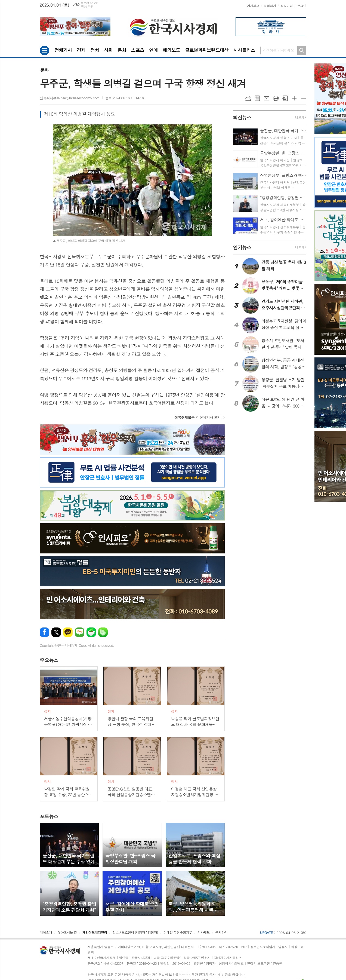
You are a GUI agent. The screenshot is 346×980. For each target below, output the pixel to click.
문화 (122, 50)
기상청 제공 (87, 6)
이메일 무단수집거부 (178, 932)
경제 (81, 50)
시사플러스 (244, 50)
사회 (108, 50)
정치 (95, 50)
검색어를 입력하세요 (279, 50)
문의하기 (270, 6)
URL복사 (248, 98)
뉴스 (49, 660)
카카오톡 (68, 632)
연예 (153, 50)
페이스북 (44, 632)
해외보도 (171, 50)
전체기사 (63, 50)
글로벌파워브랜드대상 (207, 50)
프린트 (276, 98)
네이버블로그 (80, 632)
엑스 (56, 632)
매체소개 (46, 932)
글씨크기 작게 (304, 98)
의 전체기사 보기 (197, 417)
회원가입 (287, 6)
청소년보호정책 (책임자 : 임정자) (135, 932)
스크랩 (285, 98)
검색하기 (302, 50)
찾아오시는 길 (67, 932)
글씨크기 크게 (294, 98)
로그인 (302, 6)
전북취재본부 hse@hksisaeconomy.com (70, 98)
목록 (257, 98)
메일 (267, 98)
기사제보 (253, 6)
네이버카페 (91, 632)
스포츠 (138, 50)
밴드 (103, 632)
